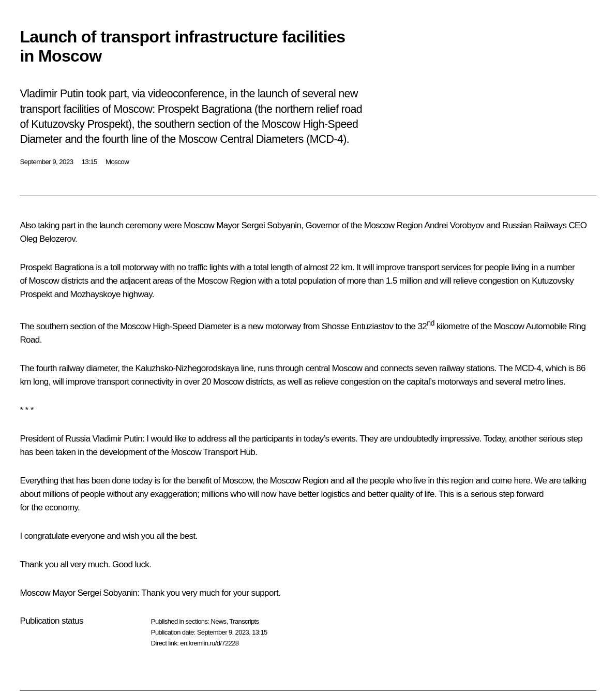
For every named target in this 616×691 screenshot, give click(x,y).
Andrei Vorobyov (454, 225)
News (218, 621)
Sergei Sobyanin (272, 225)
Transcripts (244, 621)
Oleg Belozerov (47, 239)
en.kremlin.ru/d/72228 (209, 643)
